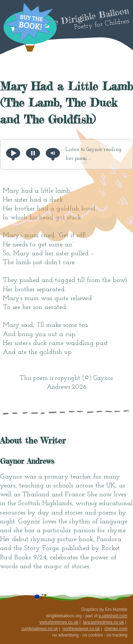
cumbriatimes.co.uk (40, 629)
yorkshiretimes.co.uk (59, 622)
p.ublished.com (113, 616)
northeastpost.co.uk (81, 629)
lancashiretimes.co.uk (103, 622)
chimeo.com (116, 629)
